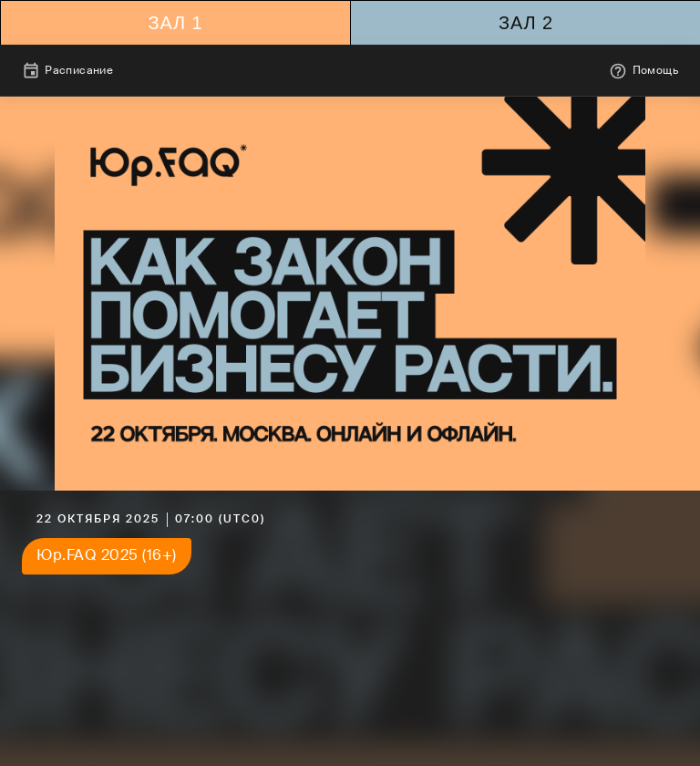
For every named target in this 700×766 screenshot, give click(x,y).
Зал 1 (175, 23)
